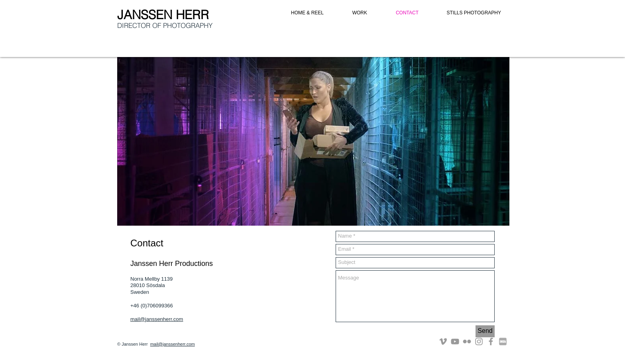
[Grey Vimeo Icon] (443, 341)
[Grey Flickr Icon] (467, 341)
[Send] (485, 331)
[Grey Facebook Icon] (491, 341)
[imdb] (503, 341)
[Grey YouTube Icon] (455, 341)
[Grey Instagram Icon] (479, 341)
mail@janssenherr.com (157, 319)
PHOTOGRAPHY (188, 25)
